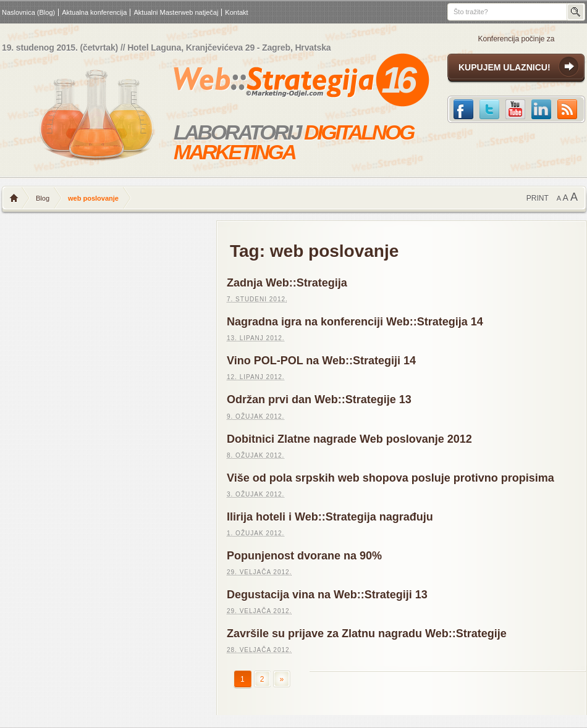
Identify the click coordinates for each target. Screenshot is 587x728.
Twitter (489, 109)
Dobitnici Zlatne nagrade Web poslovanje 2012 (349, 439)
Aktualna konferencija (94, 12)
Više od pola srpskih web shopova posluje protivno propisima (391, 478)
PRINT (538, 198)
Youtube (515, 109)
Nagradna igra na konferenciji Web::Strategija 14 (355, 322)
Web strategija (274, 82)
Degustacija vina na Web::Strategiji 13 (327, 595)
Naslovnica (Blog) (28, 12)
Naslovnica (14, 198)
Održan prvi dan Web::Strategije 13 (319, 400)
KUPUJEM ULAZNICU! (505, 67)
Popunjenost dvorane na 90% (304, 556)
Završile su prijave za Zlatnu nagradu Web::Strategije (367, 634)
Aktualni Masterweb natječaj (176, 12)
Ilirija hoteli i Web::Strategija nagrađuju (330, 517)
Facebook (463, 109)
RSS (567, 109)
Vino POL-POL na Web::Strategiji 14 (321, 361)
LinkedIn (541, 109)
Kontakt (236, 12)
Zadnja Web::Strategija (287, 283)
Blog (43, 198)
